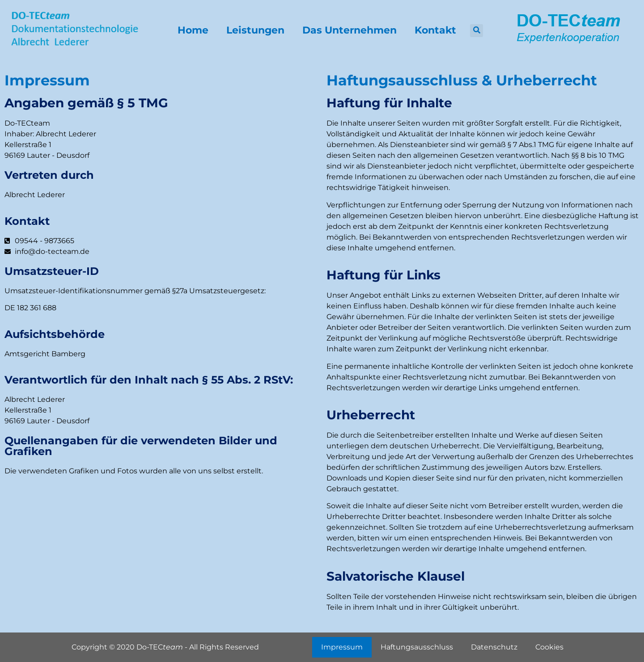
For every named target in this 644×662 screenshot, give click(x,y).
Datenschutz (494, 647)
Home (193, 30)
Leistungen (255, 30)
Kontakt (435, 30)
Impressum (342, 647)
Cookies (549, 647)
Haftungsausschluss (417, 647)
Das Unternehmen (350, 30)
